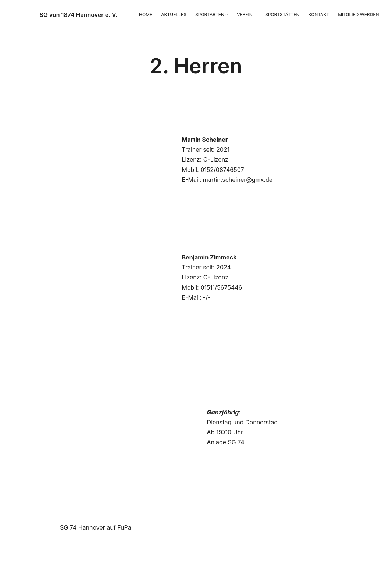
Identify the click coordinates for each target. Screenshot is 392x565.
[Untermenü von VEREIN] (255, 15)
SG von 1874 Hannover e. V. (79, 15)
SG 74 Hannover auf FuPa (96, 527)
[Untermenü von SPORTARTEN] (227, 15)
